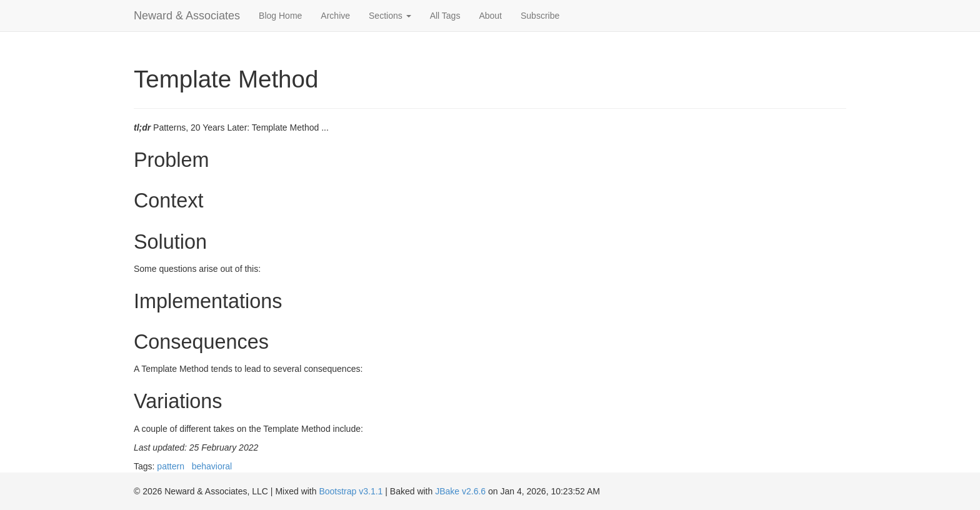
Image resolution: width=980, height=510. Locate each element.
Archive (335, 16)
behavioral (212, 466)
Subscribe (540, 16)
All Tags (445, 16)
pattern (171, 466)
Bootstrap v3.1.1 (351, 491)
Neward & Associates (187, 16)
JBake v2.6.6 (460, 491)
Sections (390, 16)
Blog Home (280, 16)
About (490, 16)
